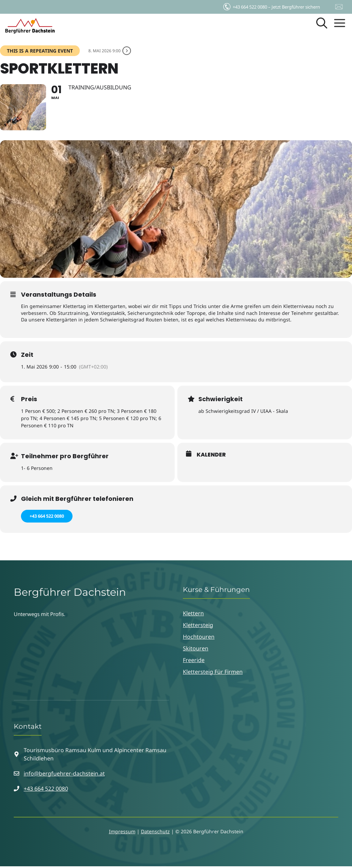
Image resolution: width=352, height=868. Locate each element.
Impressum (122, 833)
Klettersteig (198, 627)
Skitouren (196, 650)
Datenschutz (155, 833)
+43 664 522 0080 (47, 518)
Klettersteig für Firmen (213, 673)
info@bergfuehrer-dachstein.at (64, 775)
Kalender (211, 457)
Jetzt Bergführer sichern (271, 5)
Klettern (193, 615)
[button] (322, 26)
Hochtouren (199, 638)
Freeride (194, 662)
